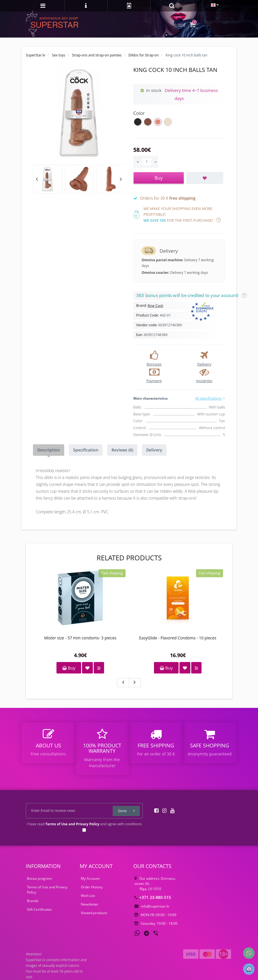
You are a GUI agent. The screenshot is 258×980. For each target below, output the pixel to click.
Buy (69, 668)
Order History (92, 887)
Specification (86, 450)
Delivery (154, 450)
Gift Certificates (39, 909)
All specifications (210, 398)
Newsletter (90, 904)
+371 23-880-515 (153, 897)
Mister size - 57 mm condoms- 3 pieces (80, 638)
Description (49, 450)
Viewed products (94, 913)
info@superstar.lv (152, 906)
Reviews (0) (122, 450)
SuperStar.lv (36, 55)
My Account (90, 878)
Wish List (88, 896)
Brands (33, 901)
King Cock (155, 306)
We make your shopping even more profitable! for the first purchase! (182, 214)
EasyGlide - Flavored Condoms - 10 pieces (178, 638)
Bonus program (39, 878)
